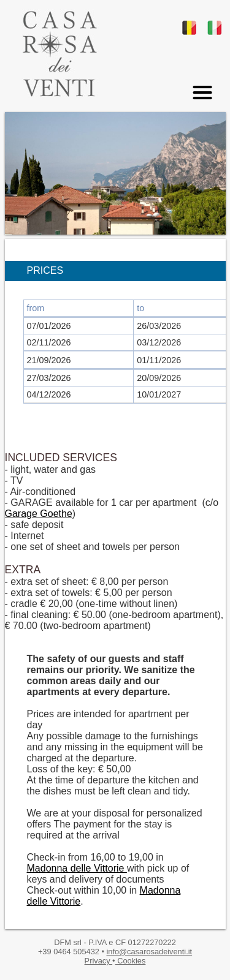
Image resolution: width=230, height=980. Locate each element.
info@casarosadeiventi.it (149, 952)
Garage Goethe (39, 514)
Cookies (131, 961)
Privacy (99, 961)
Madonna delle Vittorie (77, 868)
